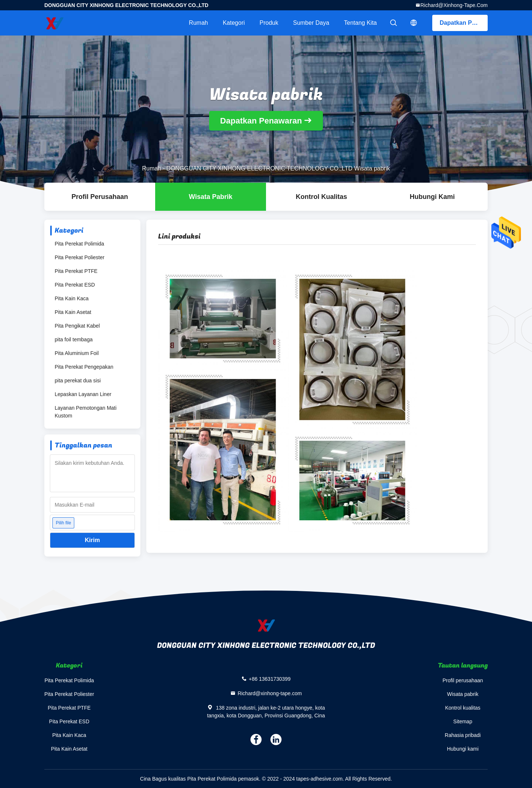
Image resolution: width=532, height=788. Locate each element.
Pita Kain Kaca (72, 298)
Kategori (234, 23)
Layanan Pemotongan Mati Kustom (86, 412)
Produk (269, 23)
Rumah (198, 23)
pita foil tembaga (74, 339)
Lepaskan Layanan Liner (83, 394)
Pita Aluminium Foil (77, 353)
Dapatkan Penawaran (464, 23)
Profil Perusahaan (100, 197)
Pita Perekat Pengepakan (84, 367)
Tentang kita (360, 23)
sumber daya (311, 23)
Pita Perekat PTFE (76, 271)
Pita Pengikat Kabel (77, 326)
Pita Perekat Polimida (79, 244)
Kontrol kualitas (321, 197)
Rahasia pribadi (463, 735)
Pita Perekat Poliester (80, 257)
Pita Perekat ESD (75, 285)
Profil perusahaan (463, 680)
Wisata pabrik (211, 197)
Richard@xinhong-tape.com (454, 5)
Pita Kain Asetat (73, 312)
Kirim (93, 540)
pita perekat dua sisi (78, 381)
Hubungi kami (432, 197)
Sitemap (463, 721)
